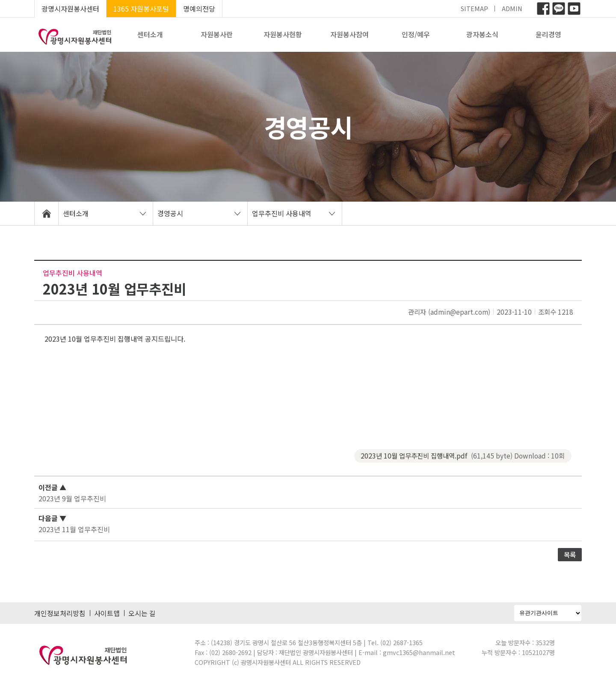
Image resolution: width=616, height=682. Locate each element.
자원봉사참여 (349, 34)
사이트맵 (107, 613)
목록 (570, 554)
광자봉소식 (482, 34)
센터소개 (150, 34)
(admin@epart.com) (459, 312)
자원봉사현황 (283, 34)
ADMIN (512, 8)
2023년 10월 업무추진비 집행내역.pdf (463, 456)
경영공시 (170, 213)
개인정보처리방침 (60, 613)
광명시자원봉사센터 (70, 9)
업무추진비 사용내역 (282, 213)
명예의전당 (199, 9)
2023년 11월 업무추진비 (74, 529)
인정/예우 (416, 34)
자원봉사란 (217, 34)
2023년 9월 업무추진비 (72, 498)
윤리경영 (548, 34)
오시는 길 (142, 613)
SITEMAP (474, 8)
